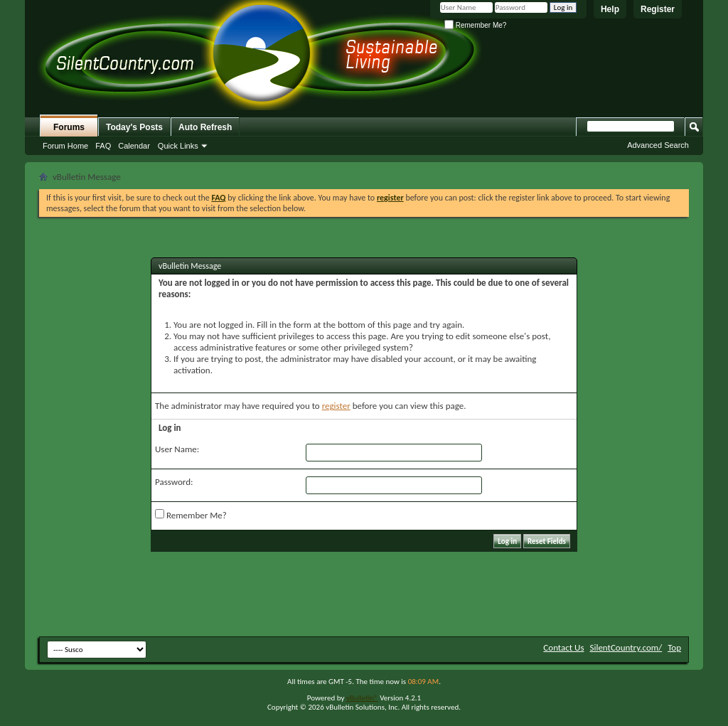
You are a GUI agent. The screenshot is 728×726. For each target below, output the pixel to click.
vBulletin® (362, 698)
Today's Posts (134, 127)
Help (610, 9)
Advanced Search (658, 145)
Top (674, 647)
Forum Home (65, 146)
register (336, 406)
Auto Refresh (205, 127)
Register (658, 9)
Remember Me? (475, 25)
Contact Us (563, 647)
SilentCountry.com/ (626, 647)
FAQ (103, 146)
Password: (174, 482)
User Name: (177, 449)
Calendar (134, 146)
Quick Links (178, 146)
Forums (69, 127)
